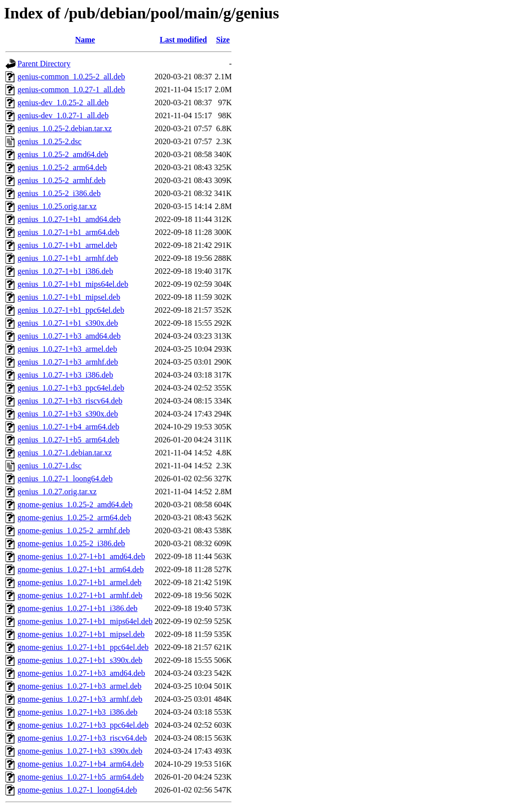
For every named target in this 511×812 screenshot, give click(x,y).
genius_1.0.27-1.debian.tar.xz (65, 453)
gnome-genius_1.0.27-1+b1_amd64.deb (81, 556)
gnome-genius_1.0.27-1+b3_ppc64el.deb (83, 725)
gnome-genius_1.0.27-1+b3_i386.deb (78, 712)
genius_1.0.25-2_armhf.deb (61, 180)
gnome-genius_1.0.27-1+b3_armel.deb (80, 686)
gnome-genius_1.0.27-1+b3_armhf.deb (80, 699)
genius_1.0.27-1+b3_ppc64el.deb (71, 388)
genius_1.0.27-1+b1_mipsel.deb (69, 297)
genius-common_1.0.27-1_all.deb (71, 90)
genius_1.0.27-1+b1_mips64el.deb (73, 284)
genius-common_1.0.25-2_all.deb (71, 77)
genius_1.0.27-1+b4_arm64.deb (68, 427)
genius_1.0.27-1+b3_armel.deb (67, 349)
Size (223, 40)
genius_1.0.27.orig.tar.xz (57, 492)
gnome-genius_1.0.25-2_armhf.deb (74, 530)
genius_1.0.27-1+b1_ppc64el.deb (71, 310)
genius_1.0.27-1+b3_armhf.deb (68, 362)
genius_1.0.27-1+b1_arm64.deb (68, 232)
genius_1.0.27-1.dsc (49, 466)
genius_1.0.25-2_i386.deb (59, 193)
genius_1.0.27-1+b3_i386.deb (65, 375)
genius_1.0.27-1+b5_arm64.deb (68, 440)
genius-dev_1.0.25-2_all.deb (63, 102)
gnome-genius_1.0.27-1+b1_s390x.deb (80, 660)
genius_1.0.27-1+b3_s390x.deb (68, 414)
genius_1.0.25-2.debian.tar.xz (65, 128)
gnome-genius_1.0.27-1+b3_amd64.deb (81, 673)
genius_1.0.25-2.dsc (49, 141)
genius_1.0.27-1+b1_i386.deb (65, 271)
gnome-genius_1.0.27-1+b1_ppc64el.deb (83, 647)
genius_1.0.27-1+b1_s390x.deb (68, 323)
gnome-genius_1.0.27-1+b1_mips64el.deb (85, 621)
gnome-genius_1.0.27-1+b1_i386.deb (78, 608)
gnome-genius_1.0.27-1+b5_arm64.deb (81, 777)
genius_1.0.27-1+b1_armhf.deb (68, 258)
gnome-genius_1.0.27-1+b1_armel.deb (80, 582)
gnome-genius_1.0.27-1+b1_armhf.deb (80, 595)
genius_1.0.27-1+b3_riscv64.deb (70, 401)
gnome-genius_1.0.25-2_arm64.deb (74, 517)
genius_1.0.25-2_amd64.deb (63, 154)
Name (85, 40)
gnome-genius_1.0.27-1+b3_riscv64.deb (82, 738)
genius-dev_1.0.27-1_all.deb (63, 115)
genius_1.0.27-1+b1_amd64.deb (69, 219)
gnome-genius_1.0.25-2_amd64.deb (75, 505)
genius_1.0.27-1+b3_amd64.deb (69, 336)
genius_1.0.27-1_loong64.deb (65, 479)
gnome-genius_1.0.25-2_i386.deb (71, 543)
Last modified (183, 40)
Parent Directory (44, 64)
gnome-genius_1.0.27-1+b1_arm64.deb (81, 569)
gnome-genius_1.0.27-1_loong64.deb (77, 790)
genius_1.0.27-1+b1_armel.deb (67, 245)
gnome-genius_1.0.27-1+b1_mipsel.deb (81, 634)
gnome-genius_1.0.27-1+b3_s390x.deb (80, 751)
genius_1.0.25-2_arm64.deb (62, 167)
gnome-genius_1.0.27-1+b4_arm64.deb (81, 764)
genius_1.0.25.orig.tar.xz (57, 206)
